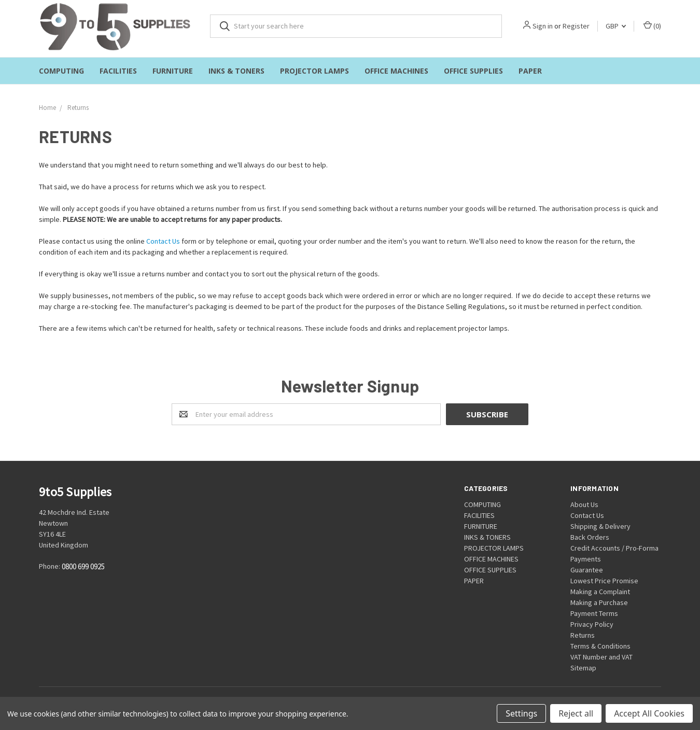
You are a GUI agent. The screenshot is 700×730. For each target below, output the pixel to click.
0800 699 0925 (83, 567)
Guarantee (587, 570)
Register (576, 26)
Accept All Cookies (649, 713)
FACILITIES (118, 71)
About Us (584, 504)
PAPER (530, 71)
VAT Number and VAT (601, 657)
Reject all (576, 713)
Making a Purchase (599, 602)
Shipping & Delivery (600, 526)
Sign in (543, 26)
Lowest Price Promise (604, 581)
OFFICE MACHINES (396, 71)
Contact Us (163, 241)
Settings (521, 713)
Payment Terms (594, 613)
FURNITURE (173, 71)
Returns (583, 635)
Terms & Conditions (600, 646)
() (652, 26)
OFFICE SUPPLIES (473, 71)
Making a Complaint (600, 592)
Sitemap (583, 668)
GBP (616, 26)
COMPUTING (61, 71)
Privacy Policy (592, 624)
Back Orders (590, 537)
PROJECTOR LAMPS (314, 71)
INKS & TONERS (236, 71)
